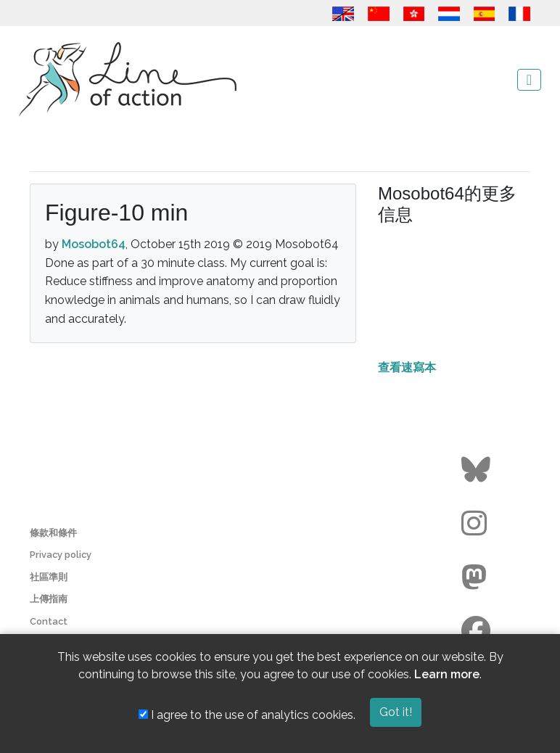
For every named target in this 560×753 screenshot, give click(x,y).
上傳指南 (49, 599)
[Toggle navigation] (529, 80)
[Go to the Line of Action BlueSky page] (478, 470)
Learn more (447, 674)
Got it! (396, 712)
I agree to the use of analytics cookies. (247, 715)
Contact (49, 621)
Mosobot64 (94, 244)
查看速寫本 (407, 367)
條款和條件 (53, 533)
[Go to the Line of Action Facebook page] (478, 631)
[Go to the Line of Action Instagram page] (478, 524)
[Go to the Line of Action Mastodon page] (478, 577)
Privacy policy (61, 555)
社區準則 (49, 577)
